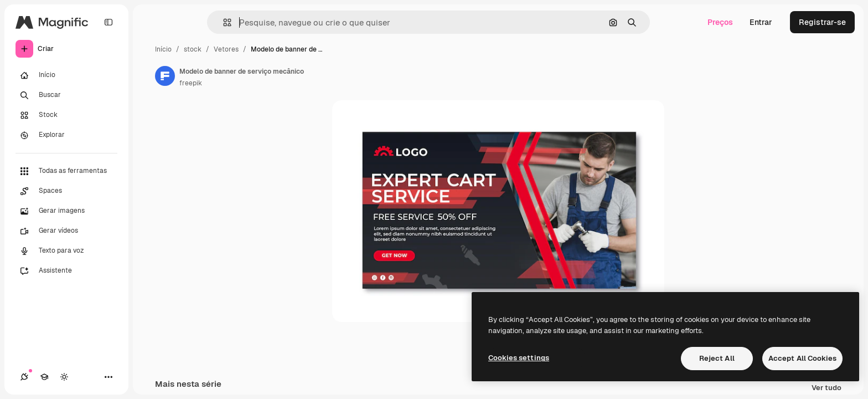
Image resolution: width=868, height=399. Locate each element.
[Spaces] (66, 191)
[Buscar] (66, 95)
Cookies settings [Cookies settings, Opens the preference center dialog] (519, 358)
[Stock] (66, 115)
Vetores (226, 49)
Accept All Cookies (802, 358)
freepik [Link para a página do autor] (191, 83)
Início (163, 49)
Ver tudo (826, 388)
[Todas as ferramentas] (66, 171)
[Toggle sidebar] (108, 22)
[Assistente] (66, 271)
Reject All (717, 358)
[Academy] (44, 377)
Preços (720, 22)
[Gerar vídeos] (66, 231)
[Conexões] (24, 377)
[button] (223, 22)
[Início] (66, 75)
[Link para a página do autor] (165, 76)
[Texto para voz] (66, 251)
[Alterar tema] (64, 377)
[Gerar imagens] (66, 211)
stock (193, 49)
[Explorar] (66, 135)
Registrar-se (822, 22)
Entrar (761, 22)
